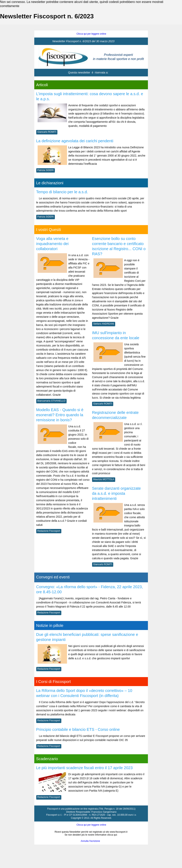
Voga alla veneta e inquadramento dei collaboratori (53, 244)
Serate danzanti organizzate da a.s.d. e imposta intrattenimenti (116, 493)
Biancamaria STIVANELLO (51, 401)
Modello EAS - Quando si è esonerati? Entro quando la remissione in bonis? (60, 415)
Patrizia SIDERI (46, 170)
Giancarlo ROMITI (47, 132)
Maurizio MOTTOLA (104, 479)
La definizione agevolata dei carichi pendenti (75, 141)
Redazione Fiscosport (49, 531)
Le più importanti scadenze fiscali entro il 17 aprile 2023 (85, 768)
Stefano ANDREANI (104, 324)
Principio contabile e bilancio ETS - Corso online (78, 729)
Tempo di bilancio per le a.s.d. (62, 192)
